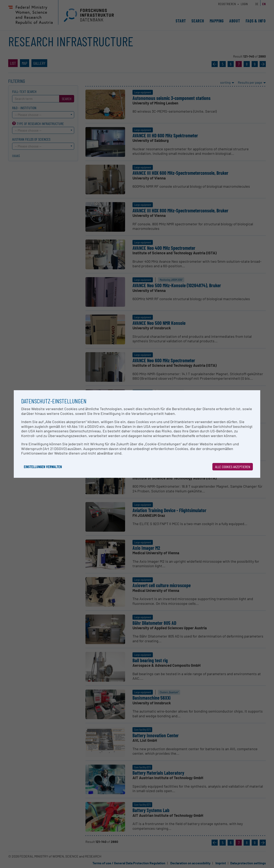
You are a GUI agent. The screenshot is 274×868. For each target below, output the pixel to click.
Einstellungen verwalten (43, 467)
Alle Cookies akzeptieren (233, 467)
